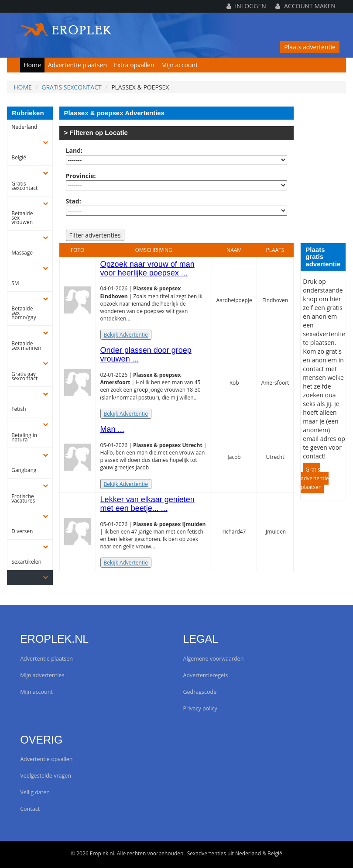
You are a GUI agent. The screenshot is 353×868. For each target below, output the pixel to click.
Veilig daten (35, 792)
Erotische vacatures (23, 499)
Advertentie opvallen (46, 759)
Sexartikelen (26, 562)
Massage (22, 253)
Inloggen (246, 6)
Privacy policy (200, 708)
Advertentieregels (206, 675)
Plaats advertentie (310, 47)
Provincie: (81, 176)
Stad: (74, 201)
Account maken (305, 6)
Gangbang (24, 470)
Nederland (24, 127)
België (19, 158)
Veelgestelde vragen (46, 776)
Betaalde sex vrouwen (22, 218)
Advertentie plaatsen (77, 65)
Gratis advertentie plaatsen (315, 478)
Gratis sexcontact (72, 87)
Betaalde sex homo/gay (24, 313)
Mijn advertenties (42, 675)
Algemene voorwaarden (214, 659)
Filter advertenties (95, 235)
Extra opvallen (134, 65)
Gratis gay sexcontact (24, 376)
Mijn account (180, 65)
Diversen (22, 531)
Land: (74, 150)
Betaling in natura (24, 437)
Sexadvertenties (207, 853)
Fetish (19, 409)
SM (15, 283)
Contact (30, 809)
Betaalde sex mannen (26, 346)
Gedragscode (200, 692)
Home (32, 65)
